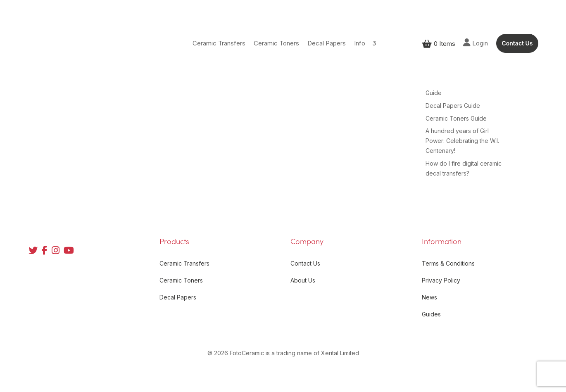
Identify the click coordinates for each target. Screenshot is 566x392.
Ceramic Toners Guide (456, 118)
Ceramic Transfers (219, 43)
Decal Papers (327, 43)
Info (360, 43)
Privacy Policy (441, 280)
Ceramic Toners (276, 43)
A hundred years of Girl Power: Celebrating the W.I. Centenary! (462, 141)
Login (476, 43)
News (429, 297)
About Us (303, 280)
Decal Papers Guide (453, 106)
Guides (431, 314)
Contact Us (517, 43)
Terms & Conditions (448, 263)
